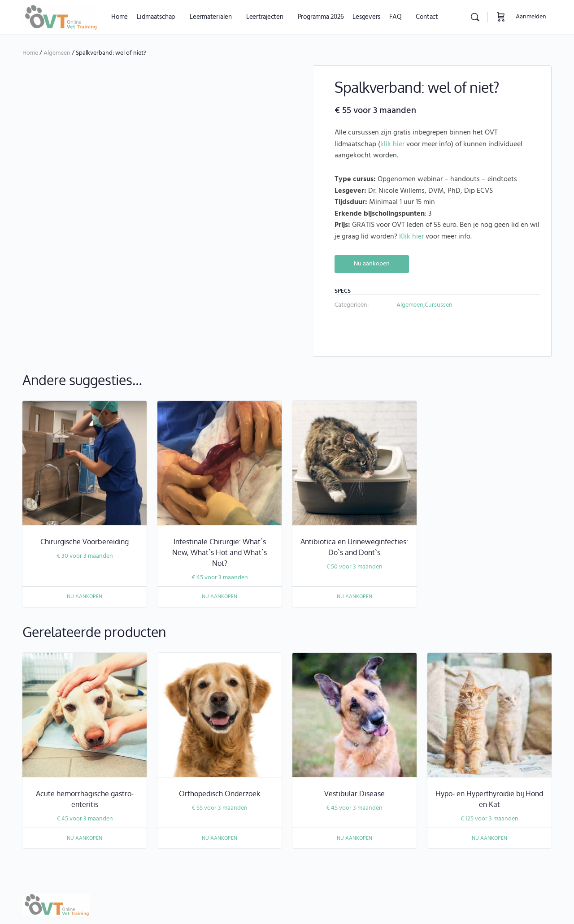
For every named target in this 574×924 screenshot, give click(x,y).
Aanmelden (531, 17)
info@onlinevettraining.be (415, 893)
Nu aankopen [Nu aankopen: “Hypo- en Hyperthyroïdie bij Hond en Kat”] (489, 803)
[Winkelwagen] (501, 17)
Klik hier (411, 237)
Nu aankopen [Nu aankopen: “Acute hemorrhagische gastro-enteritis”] (85, 803)
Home (30, 53)
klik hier (392, 144)
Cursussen (439, 305)
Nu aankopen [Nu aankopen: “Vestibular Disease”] (354, 803)
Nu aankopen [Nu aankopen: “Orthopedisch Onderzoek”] (220, 803)
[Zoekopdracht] (475, 17)
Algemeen (57, 53)
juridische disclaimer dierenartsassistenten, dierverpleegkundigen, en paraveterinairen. (149, 893)
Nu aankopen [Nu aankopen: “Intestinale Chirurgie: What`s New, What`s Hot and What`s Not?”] (220, 562)
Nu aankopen (372, 264)
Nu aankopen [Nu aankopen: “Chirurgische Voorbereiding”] (85, 562)
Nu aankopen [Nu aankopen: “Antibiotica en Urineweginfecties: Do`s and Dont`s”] (354, 562)
